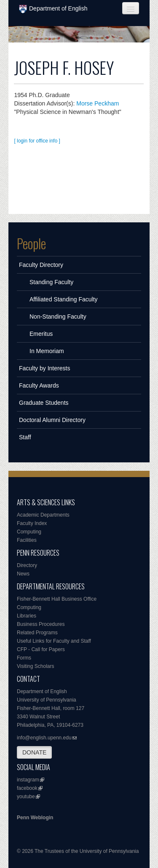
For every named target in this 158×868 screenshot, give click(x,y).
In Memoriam (47, 351)
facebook (27, 788)
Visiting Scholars (36, 666)
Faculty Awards (39, 385)
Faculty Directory (41, 265)
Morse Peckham (98, 103)
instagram (28, 780)
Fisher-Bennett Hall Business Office (57, 599)
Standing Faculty (51, 282)
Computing (29, 532)
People (31, 243)
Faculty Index (32, 523)
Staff (25, 437)
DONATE (34, 752)
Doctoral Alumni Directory (52, 420)
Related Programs (37, 633)
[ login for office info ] (37, 141)
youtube (26, 797)
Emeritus (41, 334)
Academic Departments (43, 515)
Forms (24, 658)
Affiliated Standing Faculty (64, 299)
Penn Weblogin (35, 818)
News (23, 574)
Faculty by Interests (44, 368)
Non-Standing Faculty (58, 317)
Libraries (27, 616)
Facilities (27, 540)
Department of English (53, 9)
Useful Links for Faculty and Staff (54, 641)
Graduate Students (44, 403)
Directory (27, 565)
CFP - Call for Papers (41, 649)
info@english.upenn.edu (44, 738)
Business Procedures (41, 624)
